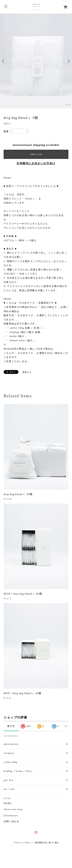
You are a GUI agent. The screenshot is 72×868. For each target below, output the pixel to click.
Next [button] (68, 61)
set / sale (9, 789)
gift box (8, 780)
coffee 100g (11, 762)
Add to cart (36, 154)
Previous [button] (4, 61)
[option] (36, 61)
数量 (6, 131)
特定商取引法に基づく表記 (47, 843)
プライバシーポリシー (23, 843)
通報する (27, 372)
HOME (8, 803)
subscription (11, 744)
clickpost (9, 753)
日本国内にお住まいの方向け (36, 163)
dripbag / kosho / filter (18, 771)
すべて (11, 726)
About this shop (13, 809)
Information (11, 816)
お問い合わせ (12, 822)
